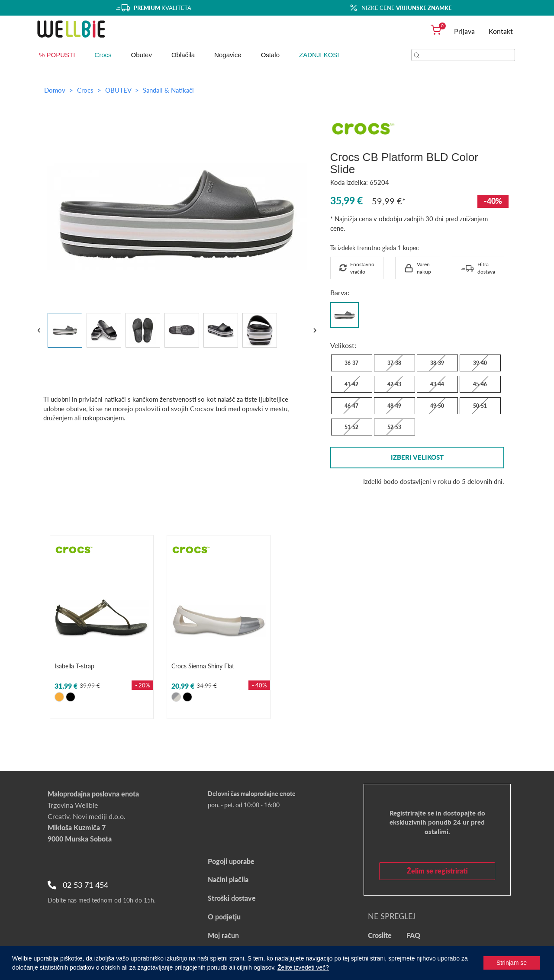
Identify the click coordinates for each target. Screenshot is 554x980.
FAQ (413, 935)
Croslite (380, 935)
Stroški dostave (232, 898)
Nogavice (228, 55)
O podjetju (224, 917)
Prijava (464, 31)
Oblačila (183, 55)
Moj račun (223, 935)
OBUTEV (119, 90)
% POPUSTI (57, 55)
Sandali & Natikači (168, 90)
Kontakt (501, 31)
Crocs (103, 55)
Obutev (142, 55)
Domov (55, 90)
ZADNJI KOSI (319, 55)
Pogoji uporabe (231, 861)
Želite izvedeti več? (303, 967)
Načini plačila (228, 879)
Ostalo (270, 55)
